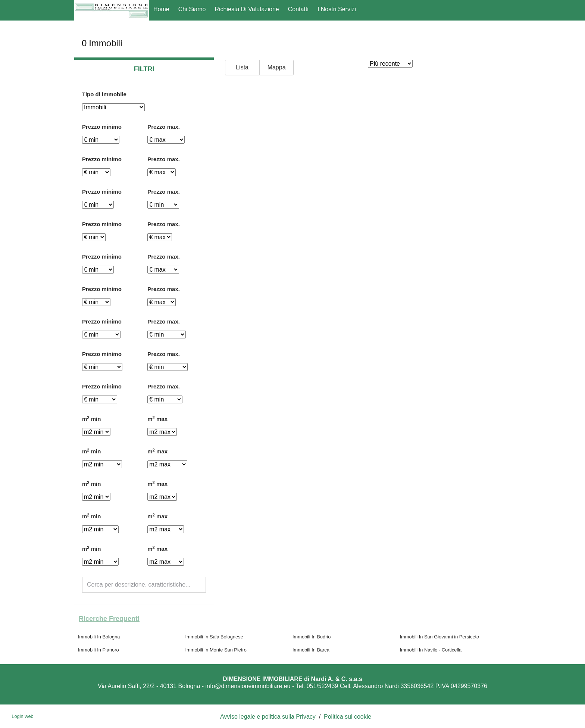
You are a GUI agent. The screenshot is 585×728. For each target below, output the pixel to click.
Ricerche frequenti (109, 619)
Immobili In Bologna (99, 637)
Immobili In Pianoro (98, 650)
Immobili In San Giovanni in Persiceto (440, 637)
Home (161, 9)
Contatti (298, 9)
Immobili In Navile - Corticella (431, 650)
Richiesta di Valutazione (247, 9)
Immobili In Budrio (312, 637)
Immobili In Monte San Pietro (216, 650)
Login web (22, 716)
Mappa (277, 67)
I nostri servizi (337, 9)
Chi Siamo (192, 9)
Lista (242, 67)
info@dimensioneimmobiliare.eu (248, 686)
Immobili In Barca (311, 650)
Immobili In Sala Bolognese (214, 637)
